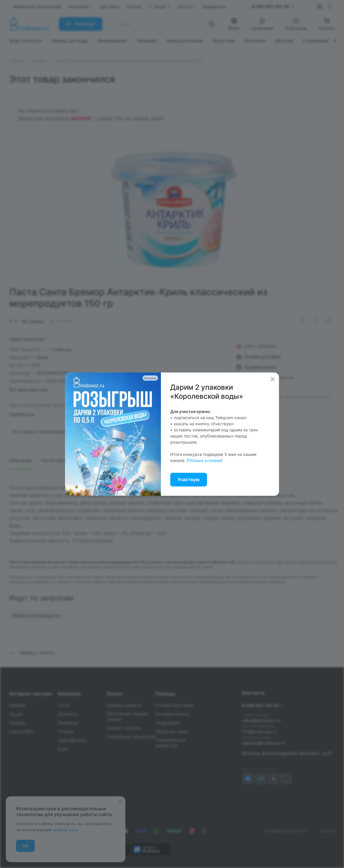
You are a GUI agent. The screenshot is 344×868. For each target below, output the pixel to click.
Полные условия (205, 460)
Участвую (189, 479)
